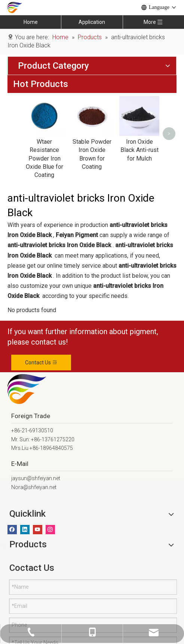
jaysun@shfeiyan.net (36, 472)
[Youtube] (38, 523)
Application (92, 22)
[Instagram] (50, 523)
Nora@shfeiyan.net (34, 481)
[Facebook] (12, 523)
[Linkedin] (25, 523)
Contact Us (41, 356)
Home (31, 22)
